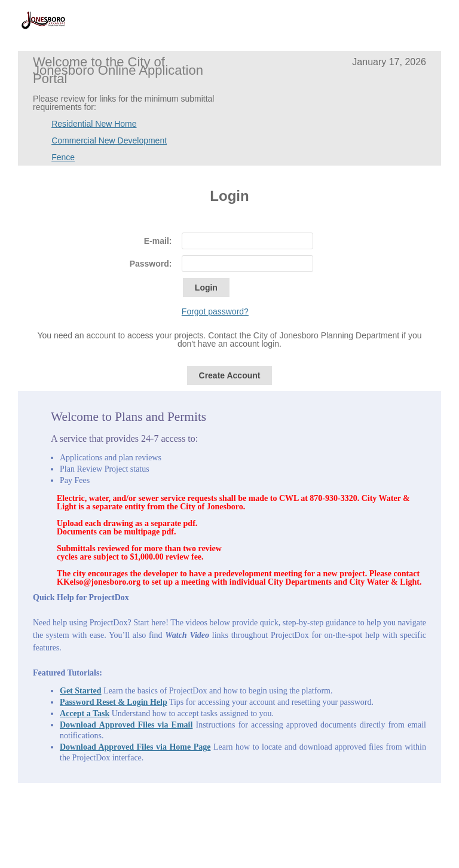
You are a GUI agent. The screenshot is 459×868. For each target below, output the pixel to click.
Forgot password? (215, 311)
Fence (63, 157)
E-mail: (158, 241)
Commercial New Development (109, 140)
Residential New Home (94, 124)
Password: (151, 264)
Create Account (230, 375)
